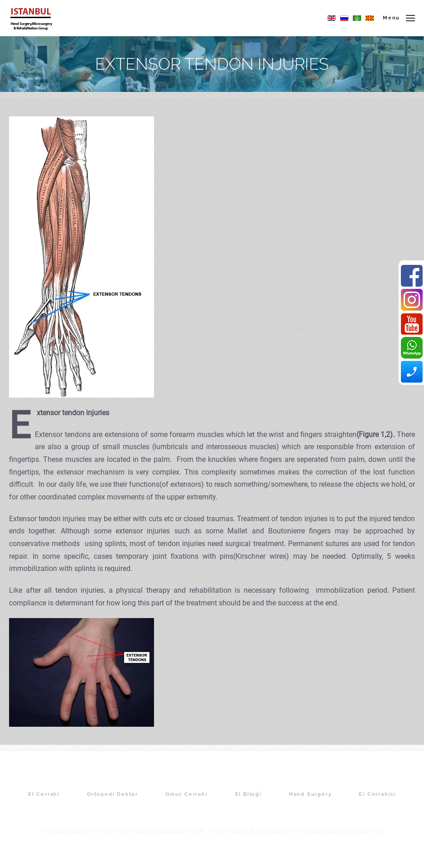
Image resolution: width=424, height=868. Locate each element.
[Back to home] (31, 18)
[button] (399, 18)
